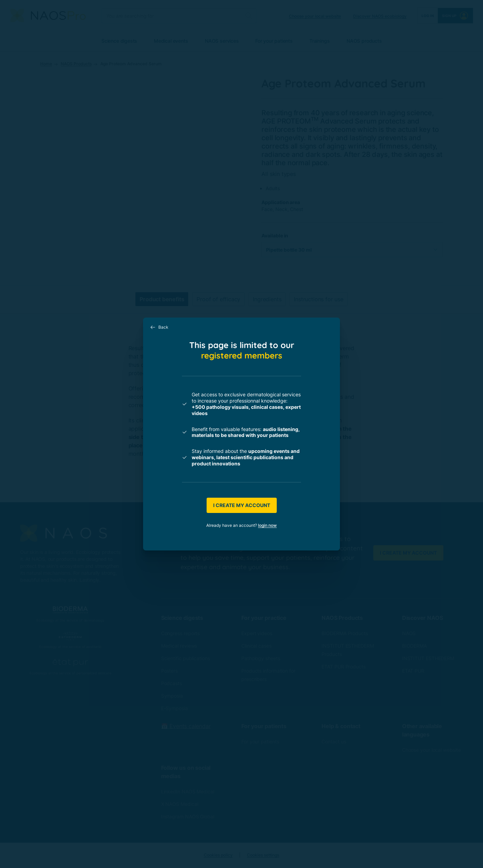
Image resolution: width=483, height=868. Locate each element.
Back (159, 327)
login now (267, 525)
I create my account (242, 505)
